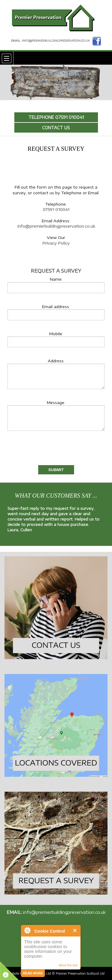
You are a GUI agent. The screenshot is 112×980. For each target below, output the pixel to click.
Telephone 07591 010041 (56, 117)
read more (33, 973)
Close (75, 930)
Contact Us (56, 128)
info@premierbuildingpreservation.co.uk (56, 41)
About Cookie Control (27, 930)
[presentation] (42, 451)
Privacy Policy (56, 243)
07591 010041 (56, 209)
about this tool (68, 965)
